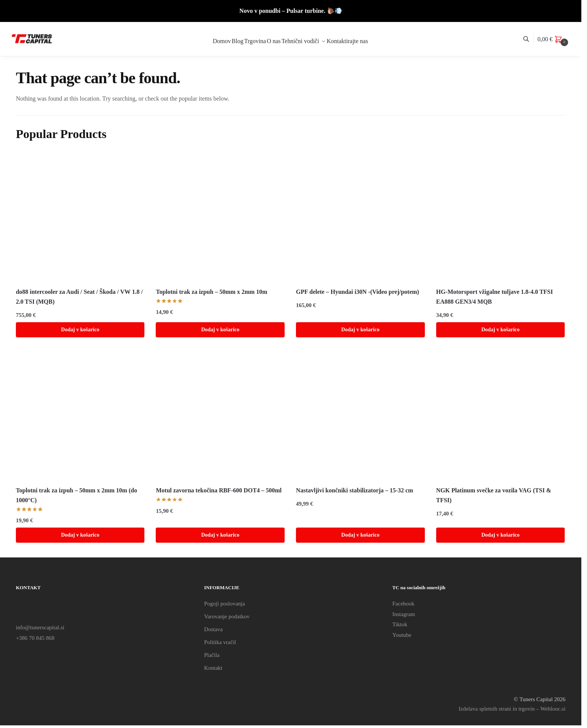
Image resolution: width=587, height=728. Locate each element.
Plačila (212, 655)
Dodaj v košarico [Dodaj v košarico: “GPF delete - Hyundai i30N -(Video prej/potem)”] (360, 330)
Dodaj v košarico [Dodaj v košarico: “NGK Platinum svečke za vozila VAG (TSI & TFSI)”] (500, 535)
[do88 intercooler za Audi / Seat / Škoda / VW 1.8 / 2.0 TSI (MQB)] (80, 217)
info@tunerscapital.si (40, 627)
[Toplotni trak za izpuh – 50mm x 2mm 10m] (220, 217)
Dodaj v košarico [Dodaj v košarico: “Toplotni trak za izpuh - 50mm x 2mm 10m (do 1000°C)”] (80, 535)
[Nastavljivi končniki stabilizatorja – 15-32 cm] (360, 416)
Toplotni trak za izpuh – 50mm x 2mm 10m (211, 292)
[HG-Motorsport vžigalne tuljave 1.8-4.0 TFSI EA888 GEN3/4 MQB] (501, 217)
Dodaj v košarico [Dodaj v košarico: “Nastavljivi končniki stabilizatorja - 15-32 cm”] (360, 535)
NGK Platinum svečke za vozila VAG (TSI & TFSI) (494, 495)
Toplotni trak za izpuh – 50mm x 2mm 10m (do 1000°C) (77, 495)
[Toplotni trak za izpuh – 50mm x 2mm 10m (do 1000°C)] (80, 416)
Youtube (402, 635)
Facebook (403, 604)
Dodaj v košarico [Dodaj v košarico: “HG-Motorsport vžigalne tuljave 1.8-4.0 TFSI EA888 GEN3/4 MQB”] (500, 330)
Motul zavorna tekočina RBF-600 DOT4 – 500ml (218, 490)
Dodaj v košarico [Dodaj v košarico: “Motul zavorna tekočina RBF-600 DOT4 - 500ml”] (220, 535)
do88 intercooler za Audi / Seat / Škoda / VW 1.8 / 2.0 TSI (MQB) (79, 297)
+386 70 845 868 (35, 638)
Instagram (404, 614)
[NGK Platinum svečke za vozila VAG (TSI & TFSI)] (501, 416)
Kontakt (213, 668)
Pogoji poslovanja (225, 604)
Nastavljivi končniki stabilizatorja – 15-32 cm (355, 490)
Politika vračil (220, 642)
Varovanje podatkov (227, 616)
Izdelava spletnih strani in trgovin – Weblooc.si (512, 709)
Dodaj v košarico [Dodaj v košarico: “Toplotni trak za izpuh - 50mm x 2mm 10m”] (220, 330)
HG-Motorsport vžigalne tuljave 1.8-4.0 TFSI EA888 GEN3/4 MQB (495, 297)
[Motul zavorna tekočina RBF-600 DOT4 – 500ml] (220, 416)
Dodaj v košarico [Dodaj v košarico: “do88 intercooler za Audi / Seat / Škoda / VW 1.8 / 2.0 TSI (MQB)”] (80, 330)
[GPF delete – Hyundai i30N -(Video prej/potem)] (360, 217)
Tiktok (400, 624)
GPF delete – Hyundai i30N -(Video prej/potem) (358, 292)
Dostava (213, 629)
